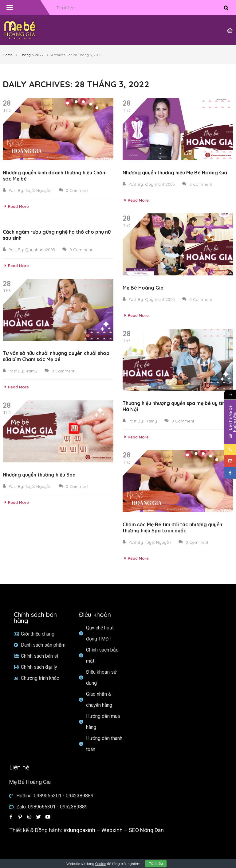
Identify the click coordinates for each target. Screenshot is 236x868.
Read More (16, 206)
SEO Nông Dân (146, 830)
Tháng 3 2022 (32, 55)
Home (8, 55)
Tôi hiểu (156, 864)
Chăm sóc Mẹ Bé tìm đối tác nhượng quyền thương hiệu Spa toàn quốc (172, 527)
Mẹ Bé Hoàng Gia (143, 288)
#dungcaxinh (79, 830)
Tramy (31, 371)
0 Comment (74, 190)
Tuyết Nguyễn (38, 190)
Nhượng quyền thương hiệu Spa (39, 475)
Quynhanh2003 (160, 184)
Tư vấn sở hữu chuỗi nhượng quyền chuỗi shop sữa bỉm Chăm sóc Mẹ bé (56, 356)
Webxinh (112, 830)
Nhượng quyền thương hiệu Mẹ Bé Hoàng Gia (175, 173)
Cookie (101, 864)
